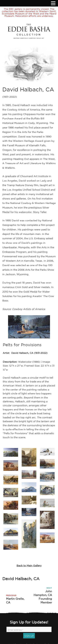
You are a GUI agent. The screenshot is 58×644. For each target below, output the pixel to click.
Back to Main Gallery (29, 566)
